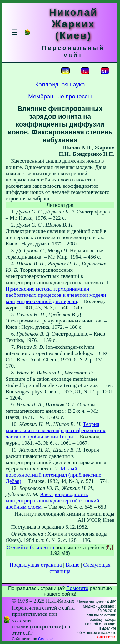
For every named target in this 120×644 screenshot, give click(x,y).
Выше (72, 565)
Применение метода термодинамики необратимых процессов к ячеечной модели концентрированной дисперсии (56, 295)
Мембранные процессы (60, 96)
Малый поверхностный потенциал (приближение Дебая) (53, 475)
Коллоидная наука (60, 84)
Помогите (77, 588)
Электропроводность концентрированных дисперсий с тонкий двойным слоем (52, 501)
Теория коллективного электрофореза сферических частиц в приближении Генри (56, 430)
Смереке (46, 639)
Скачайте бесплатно (31, 548)
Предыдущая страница (36, 565)
